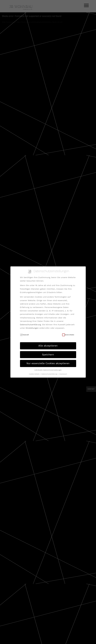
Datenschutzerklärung (30, 325)
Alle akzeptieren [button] (48, 346)
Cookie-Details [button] (34, 374)
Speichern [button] (48, 355)
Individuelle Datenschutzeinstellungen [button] (48, 370)
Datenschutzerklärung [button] (50, 374)
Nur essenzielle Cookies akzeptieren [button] (48, 363)
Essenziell (24, 335)
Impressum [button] (63, 374)
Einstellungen (32, 328)
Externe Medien (68, 335)
